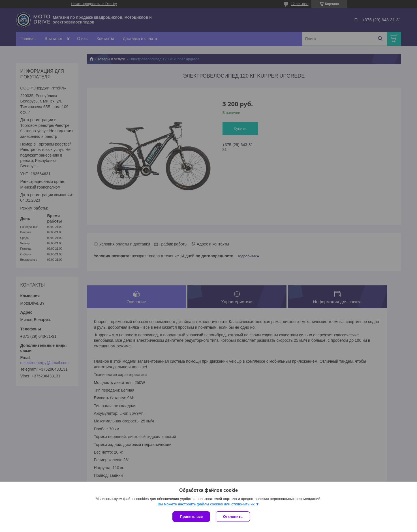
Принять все (191, 517)
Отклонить (233, 517)
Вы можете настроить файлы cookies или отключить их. (207, 504)
